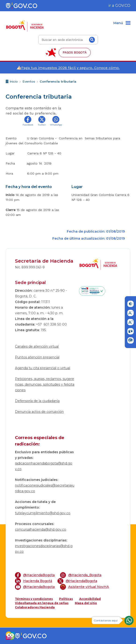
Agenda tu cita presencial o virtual (43, 368)
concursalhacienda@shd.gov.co (41, 529)
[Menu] (122, 23)
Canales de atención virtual (37, 346)
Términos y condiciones (34, 599)
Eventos (29, 81)
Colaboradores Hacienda (35, 607)
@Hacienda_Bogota (81, 575)
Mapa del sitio (86, 603)
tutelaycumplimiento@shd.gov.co (43, 513)
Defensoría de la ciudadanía (37, 401)
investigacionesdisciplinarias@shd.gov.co (44, 549)
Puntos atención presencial (37, 357)
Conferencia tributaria (58, 81)
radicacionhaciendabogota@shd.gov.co (44, 466)
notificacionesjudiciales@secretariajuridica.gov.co (45, 488)
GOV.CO (123, 6)
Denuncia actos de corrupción (39, 412)
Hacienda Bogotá (34, 581)
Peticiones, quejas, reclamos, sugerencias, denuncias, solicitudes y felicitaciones (45, 384)
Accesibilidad (90, 599)
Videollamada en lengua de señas (42, 603)
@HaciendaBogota (35, 575)
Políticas (66, 599)
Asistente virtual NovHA (84, 587)
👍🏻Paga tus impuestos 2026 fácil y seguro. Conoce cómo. (68, 68)
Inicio (12, 82)
